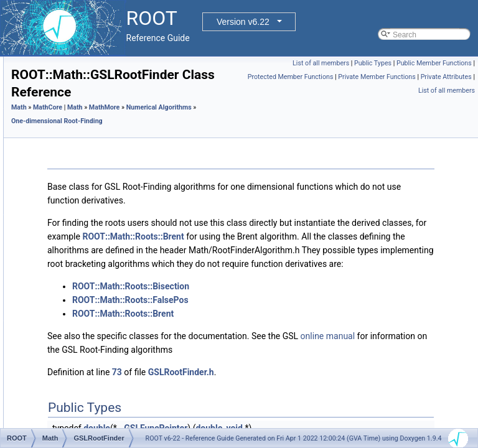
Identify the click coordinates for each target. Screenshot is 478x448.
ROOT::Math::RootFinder (112, 317)
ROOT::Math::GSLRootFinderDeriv (129, 262)
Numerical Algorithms (86, 98)
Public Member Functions (434, 77)
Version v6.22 (243, 22)
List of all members (401, 63)
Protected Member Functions (429, 91)
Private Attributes (446, 104)
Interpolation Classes (96, 385)
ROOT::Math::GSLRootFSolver (122, 276)
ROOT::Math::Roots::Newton (118, 303)
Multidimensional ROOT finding (113, 371)
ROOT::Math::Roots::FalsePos (121, 221)
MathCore (58, 70)
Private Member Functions (377, 104)
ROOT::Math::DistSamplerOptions (117, 399)
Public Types (453, 63)
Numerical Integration (96, 125)
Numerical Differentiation (102, 152)
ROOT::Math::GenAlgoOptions (111, 413)
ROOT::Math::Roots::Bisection (121, 180)
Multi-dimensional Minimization (112, 139)
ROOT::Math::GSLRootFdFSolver (126, 235)
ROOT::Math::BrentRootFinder (121, 207)
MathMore (58, 84)
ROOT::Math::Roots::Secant (117, 330)
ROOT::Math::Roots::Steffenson (124, 344)
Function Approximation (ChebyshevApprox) (134, 358)
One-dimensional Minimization (111, 111)
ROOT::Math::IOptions (98, 426)
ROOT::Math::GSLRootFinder (120, 248)
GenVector (59, 57)
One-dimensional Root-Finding (112, 166)
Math (175, 149)
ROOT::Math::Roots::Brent (115, 194)
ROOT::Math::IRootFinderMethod (126, 289)
